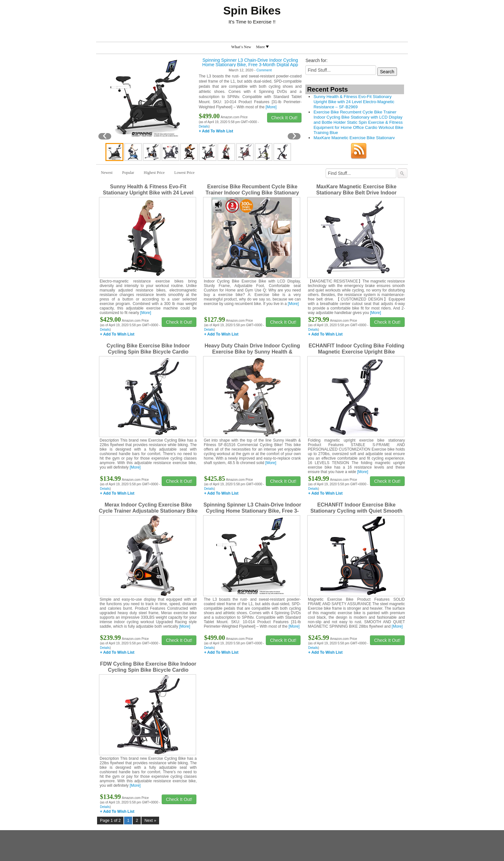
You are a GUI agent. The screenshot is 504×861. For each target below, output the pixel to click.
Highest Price (154, 173)
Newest (107, 173)
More (262, 47)
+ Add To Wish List (216, 131)
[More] (271, 107)
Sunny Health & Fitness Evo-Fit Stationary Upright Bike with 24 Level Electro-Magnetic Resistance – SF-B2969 (354, 102)
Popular (128, 173)
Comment (264, 70)
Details (204, 126)
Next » (150, 821)
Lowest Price (184, 173)
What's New (241, 47)
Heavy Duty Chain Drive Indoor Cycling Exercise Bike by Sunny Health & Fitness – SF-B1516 (252, 352)
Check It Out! (284, 118)
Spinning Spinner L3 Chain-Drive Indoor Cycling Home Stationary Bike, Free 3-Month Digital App (250, 62)
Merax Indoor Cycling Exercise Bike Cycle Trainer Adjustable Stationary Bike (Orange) (148, 511)
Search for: (316, 60)
